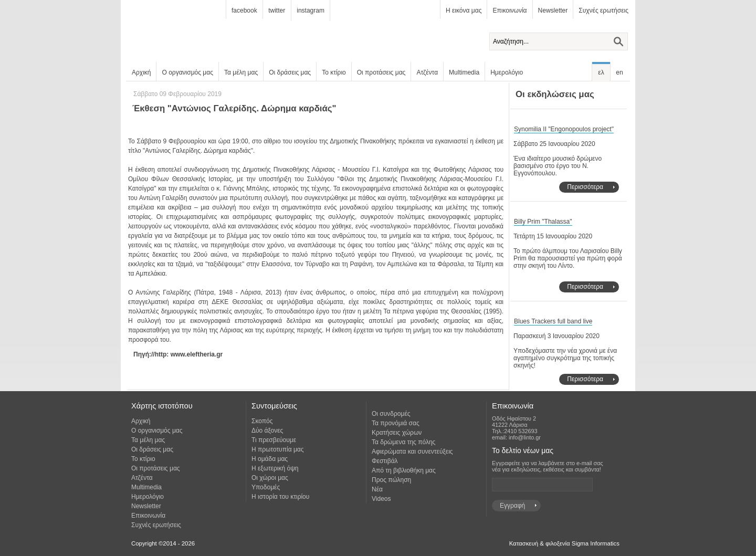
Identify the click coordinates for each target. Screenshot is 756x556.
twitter (277, 11)
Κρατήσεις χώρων (397, 433)
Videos (381, 499)
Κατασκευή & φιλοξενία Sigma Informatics (564, 543)
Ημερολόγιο (507, 72)
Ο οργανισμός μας (187, 72)
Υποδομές (266, 487)
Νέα (377, 489)
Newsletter (553, 11)
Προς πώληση (391, 480)
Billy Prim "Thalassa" (543, 222)
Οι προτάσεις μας (381, 72)
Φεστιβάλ (385, 461)
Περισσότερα (585, 187)
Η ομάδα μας (270, 459)
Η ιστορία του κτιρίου (280, 497)
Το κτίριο (334, 72)
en (619, 72)
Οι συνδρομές (391, 414)
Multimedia (464, 72)
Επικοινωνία (510, 11)
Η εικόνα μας (464, 11)
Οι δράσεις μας (290, 72)
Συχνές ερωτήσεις (603, 11)
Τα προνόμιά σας (396, 423)
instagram (311, 11)
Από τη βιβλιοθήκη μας (404, 470)
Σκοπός (262, 421)
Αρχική (141, 72)
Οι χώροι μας (270, 478)
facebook (244, 11)
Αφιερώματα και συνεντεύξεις (412, 452)
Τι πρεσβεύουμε (274, 440)
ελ (601, 72)
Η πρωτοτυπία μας (278, 449)
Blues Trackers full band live (553, 321)
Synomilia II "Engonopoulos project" (564, 129)
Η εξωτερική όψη (275, 468)
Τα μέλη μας (241, 72)
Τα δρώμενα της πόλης (403, 442)
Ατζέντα (427, 72)
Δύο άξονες (267, 431)
